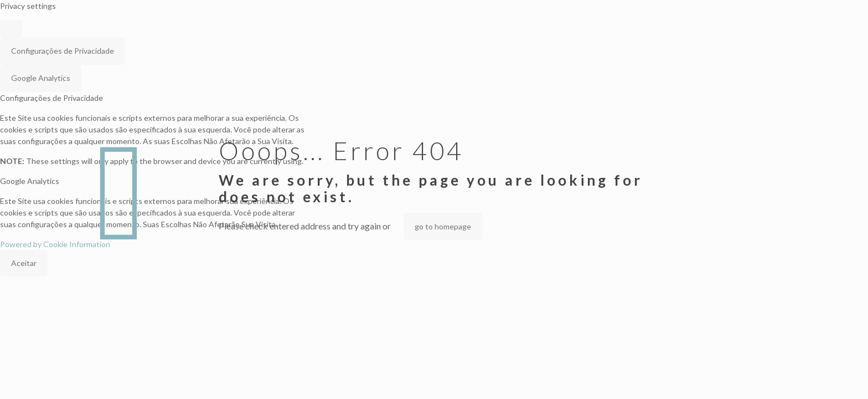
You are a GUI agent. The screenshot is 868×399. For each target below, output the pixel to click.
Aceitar (24, 263)
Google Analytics (41, 78)
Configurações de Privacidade (63, 51)
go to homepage (443, 226)
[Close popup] (11, 29)
